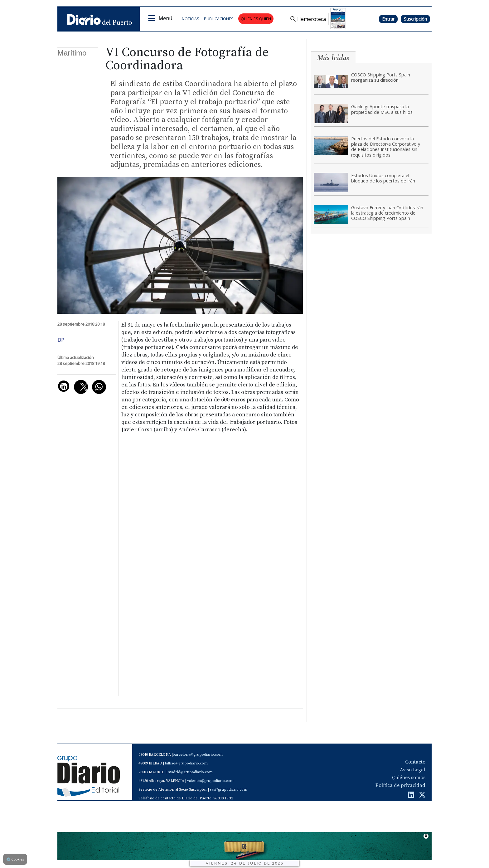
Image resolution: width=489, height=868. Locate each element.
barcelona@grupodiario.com (198, 755)
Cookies (15, 859)
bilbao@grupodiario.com (186, 763)
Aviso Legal (413, 770)
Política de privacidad (400, 785)
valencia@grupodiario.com (210, 781)
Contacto (415, 762)
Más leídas (333, 58)
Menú (165, 18)
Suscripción (415, 19)
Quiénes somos (409, 778)
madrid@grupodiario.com (190, 772)
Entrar (388, 19)
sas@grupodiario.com (229, 790)
